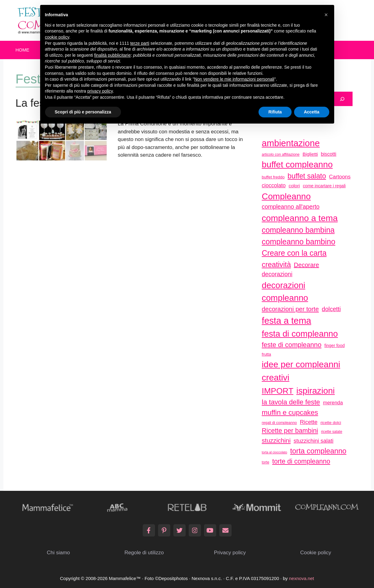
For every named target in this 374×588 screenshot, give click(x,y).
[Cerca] (342, 99)
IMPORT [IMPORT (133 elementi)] (278, 391)
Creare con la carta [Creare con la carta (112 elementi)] (294, 253)
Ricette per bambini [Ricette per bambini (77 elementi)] (290, 431)
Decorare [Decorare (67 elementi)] (306, 265)
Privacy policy (230, 553)
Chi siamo (59, 553)
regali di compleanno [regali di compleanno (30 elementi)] (280, 423)
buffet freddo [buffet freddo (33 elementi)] (273, 177)
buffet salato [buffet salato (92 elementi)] (307, 176)
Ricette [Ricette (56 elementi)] (309, 422)
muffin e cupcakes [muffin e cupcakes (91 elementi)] (290, 412)
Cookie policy (316, 553)
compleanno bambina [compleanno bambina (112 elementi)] (298, 230)
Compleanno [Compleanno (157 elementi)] (286, 196)
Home (23, 50)
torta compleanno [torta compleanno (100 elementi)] (318, 451)
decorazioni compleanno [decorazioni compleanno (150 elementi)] (285, 292)
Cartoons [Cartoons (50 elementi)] (340, 177)
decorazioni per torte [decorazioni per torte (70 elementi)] (290, 309)
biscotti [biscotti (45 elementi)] (329, 154)
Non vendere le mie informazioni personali (234, 79)
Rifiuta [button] (275, 112)
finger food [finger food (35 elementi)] (334, 346)
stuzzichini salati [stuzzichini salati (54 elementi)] (314, 441)
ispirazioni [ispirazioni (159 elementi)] (315, 391)
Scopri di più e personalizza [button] (83, 112)
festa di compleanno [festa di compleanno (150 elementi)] (300, 334)
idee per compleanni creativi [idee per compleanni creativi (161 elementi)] (301, 371)
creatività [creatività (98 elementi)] (276, 264)
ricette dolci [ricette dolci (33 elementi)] (331, 423)
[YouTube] (210, 530)
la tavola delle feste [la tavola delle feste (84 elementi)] (291, 402)
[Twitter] (179, 530)
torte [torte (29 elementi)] (266, 462)
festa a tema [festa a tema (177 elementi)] (287, 321)
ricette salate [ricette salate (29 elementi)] (332, 432)
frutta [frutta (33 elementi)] (266, 354)
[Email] (225, 530)
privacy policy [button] (100, 91)
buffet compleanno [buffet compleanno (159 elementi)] (297, 164)
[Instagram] (195, 530)
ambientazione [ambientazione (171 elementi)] (291, 143)
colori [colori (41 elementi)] (294, 186)
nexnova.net (302, 578)
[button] (326, 15)
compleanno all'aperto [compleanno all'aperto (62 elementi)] (291, 207)
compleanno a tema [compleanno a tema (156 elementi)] (300, 218)
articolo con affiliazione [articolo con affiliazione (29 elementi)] (281, 155)
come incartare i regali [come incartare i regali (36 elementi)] (324, 186)
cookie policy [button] (57, 37)
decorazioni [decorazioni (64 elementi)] (277, 274)
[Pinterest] (164, 530)
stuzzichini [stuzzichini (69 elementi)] (276, 440)
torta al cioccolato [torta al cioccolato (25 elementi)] (275, 452)
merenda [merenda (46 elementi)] (333, 403)
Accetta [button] (312, 112)
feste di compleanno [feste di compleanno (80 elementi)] (292, 345)
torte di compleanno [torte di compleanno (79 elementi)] (301, 461)
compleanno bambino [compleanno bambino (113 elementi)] (299, 242)
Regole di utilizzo (144, 553)
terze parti (140, 43)
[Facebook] (149, 530)
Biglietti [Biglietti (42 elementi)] (310, 154)
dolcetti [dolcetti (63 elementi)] (331, 309)
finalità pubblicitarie (113, 55)
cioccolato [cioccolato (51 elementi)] (274, 185)
